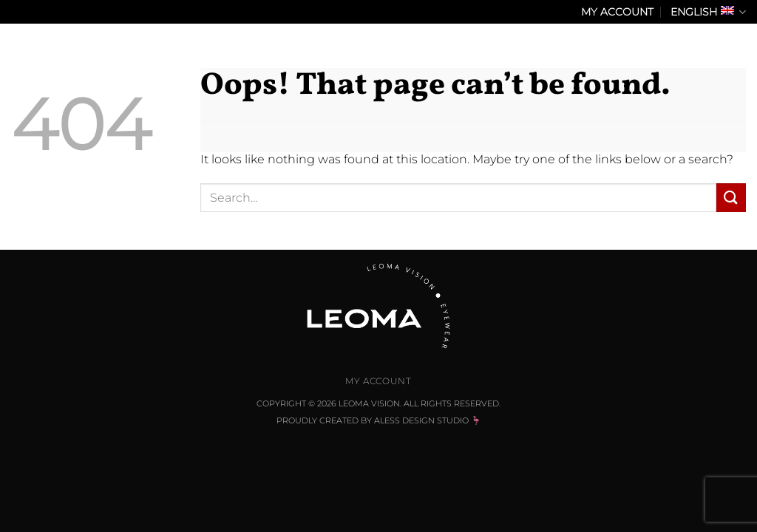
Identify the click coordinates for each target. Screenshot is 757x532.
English (708, 12)
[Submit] (731, 198)
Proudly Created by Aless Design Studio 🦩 (379, 420)
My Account (617, 12)
